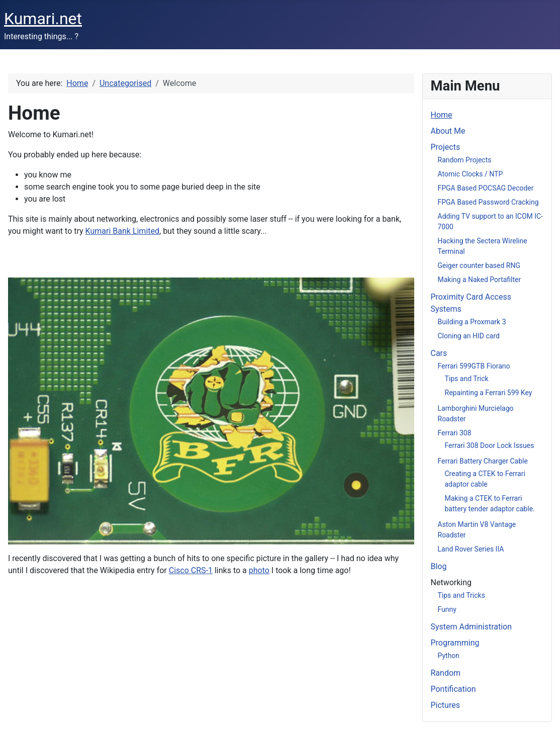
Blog (439, 566)
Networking (451, 582)
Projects (446, 147)
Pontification (453, 689)
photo (259, 570)
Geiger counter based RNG (479, 265)
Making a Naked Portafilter (480, 280)
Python (449, 656)
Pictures (445, 705)
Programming (455, 643)
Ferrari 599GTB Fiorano (474, 366)
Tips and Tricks (461, 595)
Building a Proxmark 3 (472, 322)
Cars (439, 353)
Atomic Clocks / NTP (471, 174)
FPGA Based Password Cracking (488, 202)
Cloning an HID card (469, 336)
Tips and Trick (467, 379)
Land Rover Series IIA (471, 549)
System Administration (472, 627)
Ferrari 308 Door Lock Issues (490, 445)
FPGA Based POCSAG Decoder (486, 188)
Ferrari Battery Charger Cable (483, 461)
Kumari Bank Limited (122, 231)
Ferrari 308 (455, 433)
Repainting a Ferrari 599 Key (489, 393)
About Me (448, 131)
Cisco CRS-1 (191, 570)
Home (442, 115)
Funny (447, 609)
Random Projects (465, 160)
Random (446, 673)
